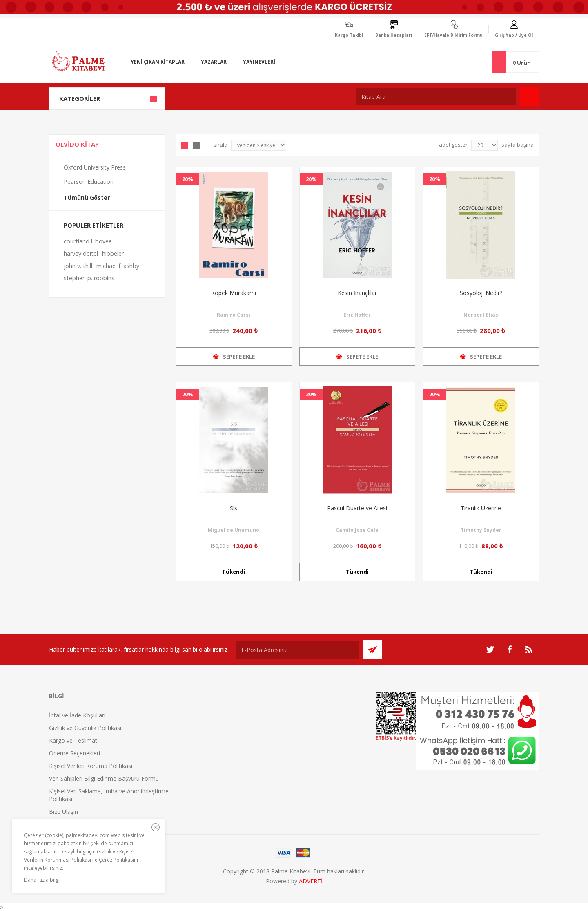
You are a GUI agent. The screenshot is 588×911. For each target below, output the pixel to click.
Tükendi (234, 572)
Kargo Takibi (349, 35)
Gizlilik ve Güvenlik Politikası (85, 728)
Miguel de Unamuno (234, 530)
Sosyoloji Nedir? (481, 293)
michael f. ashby (118, 266)
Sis (234, 508)
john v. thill (78, 266)
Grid (185, 145)
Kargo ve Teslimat (73, 740)
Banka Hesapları (394, 35)
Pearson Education (89, 182)
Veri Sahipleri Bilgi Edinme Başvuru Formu (104, 778)
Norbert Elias (481, 315)
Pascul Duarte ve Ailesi (357, 508)
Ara (529, 97)
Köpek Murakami (234, 293)
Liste (197, 145)
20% (188, 179)
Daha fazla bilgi (42, 880)
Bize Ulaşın (63, 812)
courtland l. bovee (88, 241)
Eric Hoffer (357, 315)
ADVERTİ (311, 881)
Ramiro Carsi (234, 315)
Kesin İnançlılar (357, 293)
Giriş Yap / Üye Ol (514, 35)
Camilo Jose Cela (357, 530)
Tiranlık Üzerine (481, 508)
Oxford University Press (95, 167)
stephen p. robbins (89, 278)
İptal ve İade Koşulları (77, 715)
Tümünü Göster (87, 198)
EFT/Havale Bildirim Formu (453, 35)
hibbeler (113, 253)
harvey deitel (81, 253)
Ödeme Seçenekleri (75, 753)
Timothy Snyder (481, 530)
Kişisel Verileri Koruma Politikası (91, 766)
